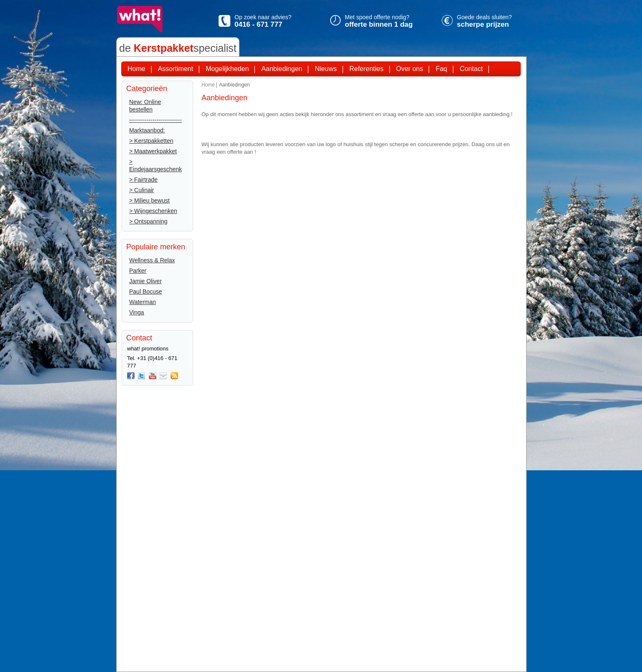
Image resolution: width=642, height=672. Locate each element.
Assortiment (176, 69)
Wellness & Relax (152, 260)
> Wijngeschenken (153, 211)
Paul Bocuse (146, 292)
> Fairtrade (143, 180)
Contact (471, 69)
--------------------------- (155, 120)
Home (136, 69)
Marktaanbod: (147, 130)
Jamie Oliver (145, 281)
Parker (138, 271)
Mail (163, 376)
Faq (441, 69)
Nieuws (326, 69)
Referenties (367, 69)
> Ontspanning (148, 221)
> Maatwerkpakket (153, 151)
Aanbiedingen (282, 69)
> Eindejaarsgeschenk (155, 165)
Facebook (131, 376)
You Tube (153, 376)
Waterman (143, 302)
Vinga (137, 312)
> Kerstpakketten (151, 141)
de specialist (178, 48)
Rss (174, 376)
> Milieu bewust (149, 200)
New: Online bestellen (145, 106)
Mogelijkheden (227, 69)
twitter (142, 376)
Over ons (410, 69)
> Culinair (142, 190)
